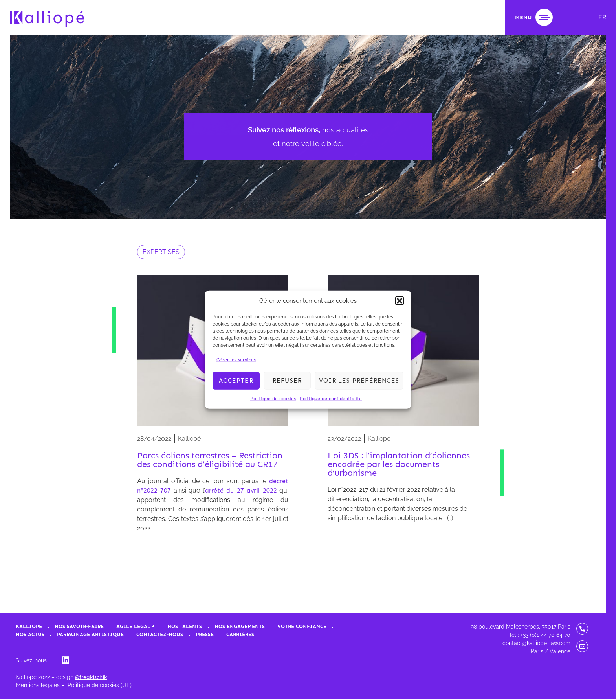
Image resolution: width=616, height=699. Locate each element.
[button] (400, 301)
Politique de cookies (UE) (100, 685)
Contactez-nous (160, 634)
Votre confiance (302, 626)
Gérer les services (236, 359)
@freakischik (91, 677)
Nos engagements (240, 626)
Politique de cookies (273, 398)
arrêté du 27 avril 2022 (241, 490)
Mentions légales (38, 685)
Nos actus (30, 634)
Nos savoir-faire (79, 626)
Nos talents (185, 626)
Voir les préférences (359, 381)
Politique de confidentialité (331, 398)
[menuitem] (602, 17)
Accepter (236, 381)
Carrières (240, 634)
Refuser (287, 381)
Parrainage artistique (90, 634)
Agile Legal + (136, 626)
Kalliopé (29, 626)
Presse (205, 634)
